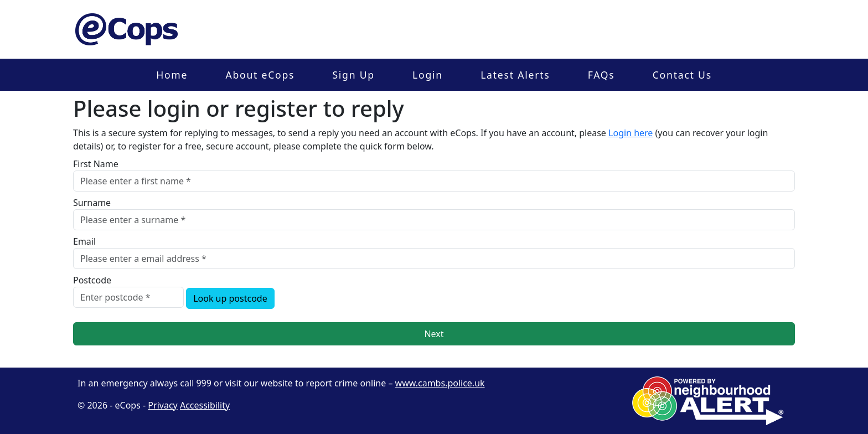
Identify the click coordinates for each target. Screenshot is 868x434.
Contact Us (682, 75)
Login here (631, 133)
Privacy (162, 405)
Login (428, 75)
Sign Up (353, 75)
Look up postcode (230, 298)
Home (172, 75)
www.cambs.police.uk (440, 383)
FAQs (601, 75)
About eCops (260, 75)
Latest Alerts (515, 75)
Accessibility (205, 405)
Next (434, 334)
